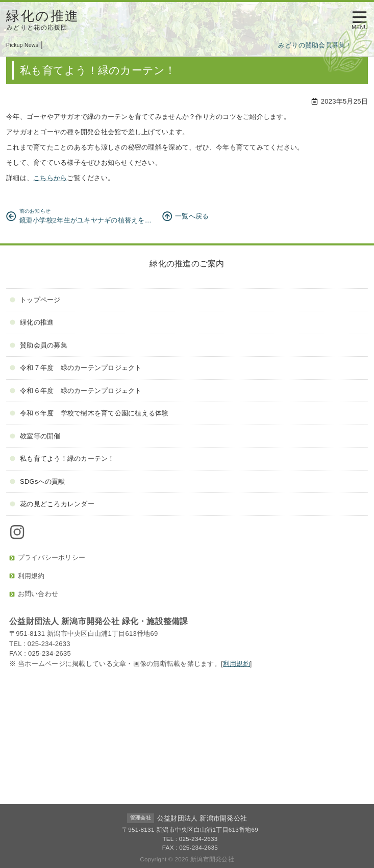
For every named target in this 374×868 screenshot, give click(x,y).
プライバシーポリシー (47, 557)
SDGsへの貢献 (37, 481)
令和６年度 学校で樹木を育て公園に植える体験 (89, 413)
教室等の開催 (35, 436)
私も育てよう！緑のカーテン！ (62, 458)
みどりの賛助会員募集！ (317, 45)
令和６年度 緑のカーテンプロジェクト (76, 391)
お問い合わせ (34, 594)
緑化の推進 (32, 322)
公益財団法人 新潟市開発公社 (202, 818)
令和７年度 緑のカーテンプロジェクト (76, 368)
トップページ (35, 300)
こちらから (50, 178)
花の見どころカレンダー (52, 504)
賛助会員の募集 (39, 345)
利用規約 (27, 576)
